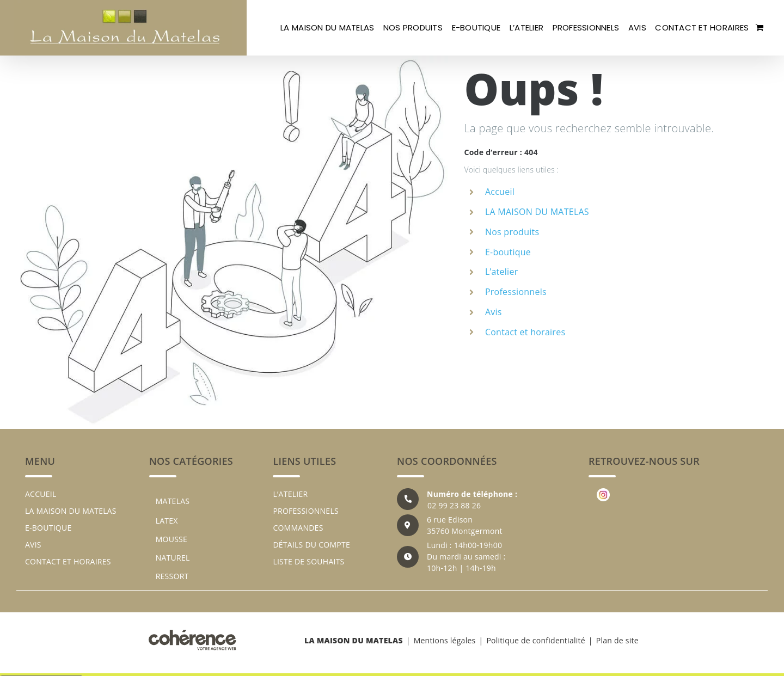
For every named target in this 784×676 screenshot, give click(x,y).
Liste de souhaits (308, 561)
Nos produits (512, 232)
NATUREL (173, 558)
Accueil (500, 192)
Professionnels (516, 292)
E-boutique (508, 252)
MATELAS (173, 501)
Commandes (298, 528)
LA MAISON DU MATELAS (537, 212)
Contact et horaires (525, 332)
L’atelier (502, 272)
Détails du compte (311, 545)
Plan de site (617, 640)
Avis (494, 312)
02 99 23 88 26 (454, 505)
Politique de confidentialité (535, 640)
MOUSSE (171, 539)
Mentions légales (445, 640)
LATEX (167, 521)
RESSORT (172, 576)
